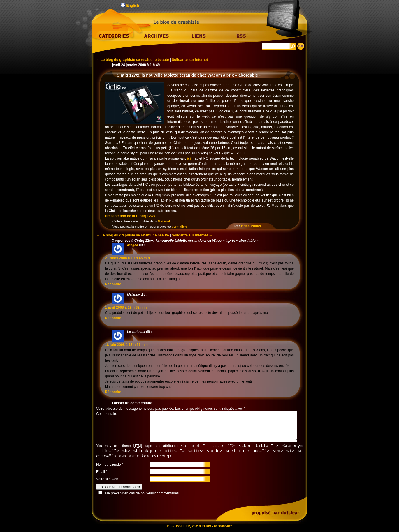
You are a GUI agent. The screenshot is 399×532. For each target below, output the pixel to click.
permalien (179, 227)
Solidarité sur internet (192, 60)
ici (189, 158)
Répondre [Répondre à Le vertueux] (113, 392)
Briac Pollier (251, 226)
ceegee (132, 245)
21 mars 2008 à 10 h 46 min (127, 258)
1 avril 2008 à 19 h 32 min (126, 307)
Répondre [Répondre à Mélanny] (113, 318)
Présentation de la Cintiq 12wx (130, 216)
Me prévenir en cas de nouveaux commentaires (142, 494)
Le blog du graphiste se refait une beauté (132, 60)
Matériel (164, 221)
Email (101, 473)
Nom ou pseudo (109, 465)
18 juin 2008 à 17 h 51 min (126, 345)
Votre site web (107, 480)
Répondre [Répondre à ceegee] (113, 284)
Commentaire (107, 414)
